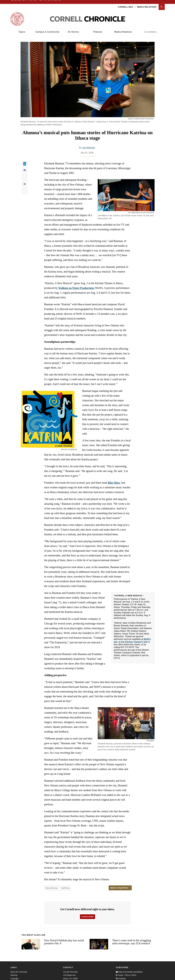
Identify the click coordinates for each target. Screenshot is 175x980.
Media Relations (147, 4)
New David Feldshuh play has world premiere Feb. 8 (64, 939)
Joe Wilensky (89, 144)
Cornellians (150, 28)
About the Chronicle (19, 968)
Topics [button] (22, 28)
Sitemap (14, 972)
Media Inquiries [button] (120, 884)
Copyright (14, 975)
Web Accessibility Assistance (23, 978)
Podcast (98, 28)
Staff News (65, 885)
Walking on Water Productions (76, 285)
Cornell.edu (125, 4)
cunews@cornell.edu (72, 978)
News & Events (52, 885)
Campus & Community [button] (47, 28)
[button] (162, 4)
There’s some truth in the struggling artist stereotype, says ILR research (132, 939)
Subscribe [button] (87, 913)
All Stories (73, 28)
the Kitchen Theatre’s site (134, 638)
